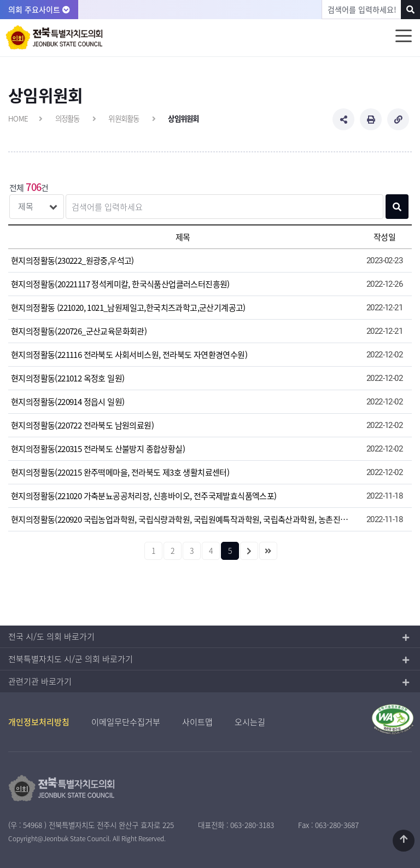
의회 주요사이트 (39, 9)
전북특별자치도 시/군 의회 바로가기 (71, 659)
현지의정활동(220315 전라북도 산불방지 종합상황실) (98, 449)
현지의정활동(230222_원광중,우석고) (72, 261)
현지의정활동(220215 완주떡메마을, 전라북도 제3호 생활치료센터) (120, 472)
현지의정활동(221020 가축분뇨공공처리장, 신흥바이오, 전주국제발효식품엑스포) (144, 496)
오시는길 (250, 722)
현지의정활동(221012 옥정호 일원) (68, 378)
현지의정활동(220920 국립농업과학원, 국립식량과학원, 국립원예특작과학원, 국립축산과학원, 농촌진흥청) (183, 519)
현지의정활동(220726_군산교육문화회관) (79, 331)
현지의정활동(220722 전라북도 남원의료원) (82, 425)
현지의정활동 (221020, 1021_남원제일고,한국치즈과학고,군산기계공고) (128, 308)
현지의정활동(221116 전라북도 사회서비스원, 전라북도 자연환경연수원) (129, 355)
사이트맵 (197, 722)
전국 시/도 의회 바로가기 (51, 636)
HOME (18, 118)
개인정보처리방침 (39, 722)
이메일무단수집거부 (126, 722)
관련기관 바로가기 (40, 681)
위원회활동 (124, 118)
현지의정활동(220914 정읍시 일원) (68, 402)
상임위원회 (183, 118)
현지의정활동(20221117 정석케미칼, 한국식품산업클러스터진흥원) (120, 284)
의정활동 (68, 118)
